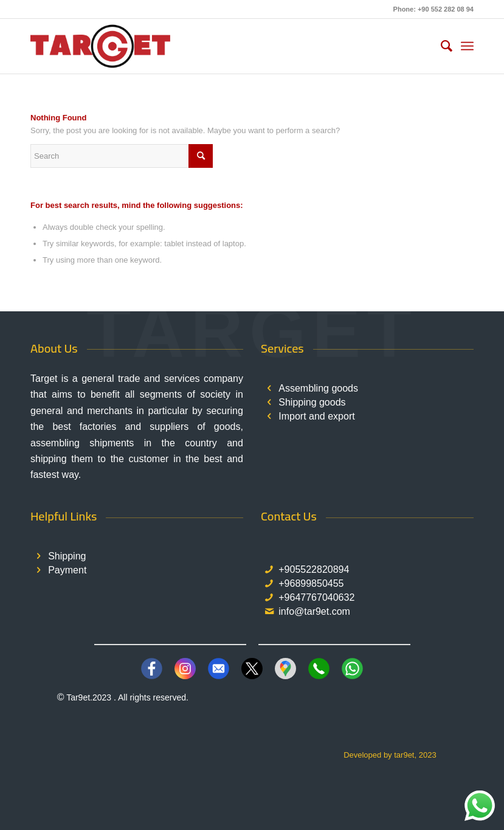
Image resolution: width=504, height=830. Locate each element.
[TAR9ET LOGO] (100, 46)
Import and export (316, 416)
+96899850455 (311, 583)
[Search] (440, 46)
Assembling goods (318, 388)
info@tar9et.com (314, 611)
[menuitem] (440, 46)
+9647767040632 (316, 597)
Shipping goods (312, 402)
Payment (67, 570)
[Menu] (467, 46)
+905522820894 (314, 569)
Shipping (67, 556)
